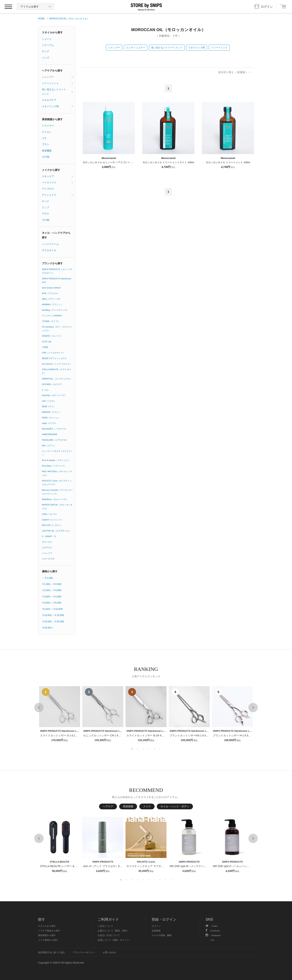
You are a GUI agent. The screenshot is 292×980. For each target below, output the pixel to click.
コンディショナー (136, 48)
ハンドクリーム (50, 244)
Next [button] (253, 708)
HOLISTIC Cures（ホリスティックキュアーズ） (57, 483)
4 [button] (149, 749)
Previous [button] (39, 708)
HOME (41, 19)
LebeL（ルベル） (50, 514)
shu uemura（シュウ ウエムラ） (57, 364)
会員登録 (156, 931)
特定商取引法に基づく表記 (51, 952)
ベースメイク (49, 182)
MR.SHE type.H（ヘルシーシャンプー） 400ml (240, 866)
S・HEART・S (49, 536)
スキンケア (48, 176)
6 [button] (160, 749)
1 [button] (132, 749)
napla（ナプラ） (50, 423)
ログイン (156, 926)
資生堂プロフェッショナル (54, 358)
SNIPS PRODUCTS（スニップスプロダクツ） (57, 271)
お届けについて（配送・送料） (113, 931)
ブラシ (46, 144)
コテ (44, 138)
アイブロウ (48, 189)
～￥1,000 (47, 578)
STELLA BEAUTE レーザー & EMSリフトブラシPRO (71, 866)
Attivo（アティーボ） (52, 299)
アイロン (47, 132)
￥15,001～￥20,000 (53, 621)
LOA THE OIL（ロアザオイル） (56, 531)
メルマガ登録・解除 (162, 935)
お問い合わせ (110, 952)
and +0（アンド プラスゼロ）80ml (103, 866)
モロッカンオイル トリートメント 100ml (228, 162)
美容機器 (47, 151)
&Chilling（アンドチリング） (55, 310)
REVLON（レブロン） (52, 525)
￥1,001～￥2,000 (52, 584)
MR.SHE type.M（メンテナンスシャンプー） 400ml (200, 866)
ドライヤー (48, 126)
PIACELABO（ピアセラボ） (55, 440)
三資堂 (45, 347)
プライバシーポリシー (84, 952)
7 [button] (154, 880)
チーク (46, 201)
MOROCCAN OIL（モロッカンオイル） (69, 19)
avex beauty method (51, 288)
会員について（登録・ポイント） (114, 940)
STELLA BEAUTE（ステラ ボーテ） (57, 371)
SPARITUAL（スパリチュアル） (57, 379)
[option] (60, 714)
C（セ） (46, 390)
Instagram (213, 935)
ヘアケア (108, 806)
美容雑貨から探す (52, 119)
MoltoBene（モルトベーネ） (55, 499)
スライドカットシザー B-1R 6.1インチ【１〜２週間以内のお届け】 (166, 735)
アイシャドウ (49, 195)
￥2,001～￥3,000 (52, 590)
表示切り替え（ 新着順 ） (233, 72)
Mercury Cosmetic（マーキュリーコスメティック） (57, 492)
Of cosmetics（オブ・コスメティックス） (57, 329)
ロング (46, 51)
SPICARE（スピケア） (53, 384)
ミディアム (48, 45)
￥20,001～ (48, 628)
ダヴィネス (47, 542)
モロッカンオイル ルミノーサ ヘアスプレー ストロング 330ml (116, 162)
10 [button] (171, 880)
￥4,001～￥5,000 (52, 603)
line (212, 940)
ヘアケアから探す (52, 71)
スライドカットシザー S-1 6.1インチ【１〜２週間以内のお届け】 (78, 735)
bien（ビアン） (49, 446)
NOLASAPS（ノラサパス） (55, 429)
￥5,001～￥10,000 (52, 609)
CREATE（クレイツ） (52, 336)
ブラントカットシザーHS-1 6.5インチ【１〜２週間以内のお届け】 (209, 735)
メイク (147, 806)
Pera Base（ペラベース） (54, 466)
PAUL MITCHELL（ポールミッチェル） (57, 473)
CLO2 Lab (47, 341)
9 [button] (166, 880)
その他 (46, 157)
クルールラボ (48, 559)
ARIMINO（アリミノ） (52, 304)
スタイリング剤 (197, 48)
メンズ (46, 58)
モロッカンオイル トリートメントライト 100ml (168, 162)
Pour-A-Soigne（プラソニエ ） (56, 460)
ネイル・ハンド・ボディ (175, 806)
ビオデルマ (47, 548)
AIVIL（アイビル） (51, 293)
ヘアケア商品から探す (49, 931)
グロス (46, 214)
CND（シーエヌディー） (53, 353)
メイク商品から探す (48, 940)
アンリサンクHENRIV (52, 316)
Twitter (212, 926)
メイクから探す (51, 170)
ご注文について (105, 926)
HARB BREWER (50, 434)
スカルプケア (49, 100)
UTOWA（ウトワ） (51, 321)
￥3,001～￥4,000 (52, 597)
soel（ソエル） (49, 401)
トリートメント (219, 48)
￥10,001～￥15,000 (53, 615)
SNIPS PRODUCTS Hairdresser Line (57, 280)
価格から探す (50, 571)
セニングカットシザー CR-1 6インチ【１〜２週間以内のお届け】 (122, 735)
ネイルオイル (49, 250)
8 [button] (160, 880)
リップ (46, 207)
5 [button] (154, 749)
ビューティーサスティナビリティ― (57, 453)
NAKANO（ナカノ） (51, 412)
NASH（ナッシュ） (51, 418)
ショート (47, 39)
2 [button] (138, 749)
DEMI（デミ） (49, 406)
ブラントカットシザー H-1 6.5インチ (234, 735)
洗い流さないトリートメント (167, 48)
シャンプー (114, 48)
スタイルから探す (52, 32)
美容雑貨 (128, 806)
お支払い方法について (109, 935)
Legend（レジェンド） (53, 520)
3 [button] (143, 749)
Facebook (213, 931)
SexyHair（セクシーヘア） (54, 395)
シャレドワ (47, 553)
